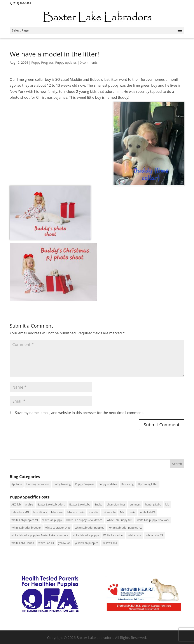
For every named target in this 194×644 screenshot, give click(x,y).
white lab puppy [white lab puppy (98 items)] (52, 520)
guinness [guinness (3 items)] (135, 504)
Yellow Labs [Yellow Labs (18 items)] (110, 543)
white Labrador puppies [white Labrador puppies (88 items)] (90, 528)
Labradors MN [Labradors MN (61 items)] (20, 512)
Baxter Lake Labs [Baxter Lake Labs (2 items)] (80, 504)
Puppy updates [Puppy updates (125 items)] (108, 484)
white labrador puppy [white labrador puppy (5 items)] (86, 535)
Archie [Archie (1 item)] (29, 504)
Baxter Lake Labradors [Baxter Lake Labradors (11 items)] (51, 504)
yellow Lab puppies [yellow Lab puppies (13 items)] (87, 543)
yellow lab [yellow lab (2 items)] (64, 543)
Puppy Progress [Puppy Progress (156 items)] (85, 484)
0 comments (89, 62)
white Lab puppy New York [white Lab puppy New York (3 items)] (153, 520)
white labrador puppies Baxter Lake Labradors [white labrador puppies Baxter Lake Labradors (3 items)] (40, 535)
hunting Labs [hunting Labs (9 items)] (153, 504)
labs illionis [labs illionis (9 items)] (40, 512)
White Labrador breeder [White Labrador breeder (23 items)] (26, 528)
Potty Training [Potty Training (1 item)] (62, 484)
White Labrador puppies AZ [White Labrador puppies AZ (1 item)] (125, 528)
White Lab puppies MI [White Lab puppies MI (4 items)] (25, 520)
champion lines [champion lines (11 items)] (116, 504)
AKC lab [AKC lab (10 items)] (16, 504)
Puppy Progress (42, 62)
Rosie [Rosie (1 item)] (132, 512)
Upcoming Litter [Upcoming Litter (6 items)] (148, 484)
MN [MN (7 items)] (122, 512)
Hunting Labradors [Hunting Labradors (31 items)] (38, 484)
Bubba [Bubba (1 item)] (98, 504)
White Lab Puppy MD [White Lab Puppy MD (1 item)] (120, 520)
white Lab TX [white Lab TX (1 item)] (46, 543)
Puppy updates (66, 62)
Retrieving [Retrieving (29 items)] (128, 484)
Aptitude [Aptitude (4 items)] (17, 484)
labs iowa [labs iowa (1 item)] (57, 512)
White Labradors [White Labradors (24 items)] (113, 535)
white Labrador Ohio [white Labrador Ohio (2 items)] (58, 528)
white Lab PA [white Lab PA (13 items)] (148, 512)
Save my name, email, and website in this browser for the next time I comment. (79, 413)
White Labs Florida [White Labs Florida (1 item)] (23, 543)
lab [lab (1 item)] (167, 504)
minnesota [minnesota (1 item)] (109, 512)
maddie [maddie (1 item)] (94, 512)
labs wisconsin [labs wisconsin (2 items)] (76, 512)
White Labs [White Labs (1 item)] (135, 535)
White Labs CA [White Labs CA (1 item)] (155, 535)
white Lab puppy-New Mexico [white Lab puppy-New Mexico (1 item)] (84, 520)
